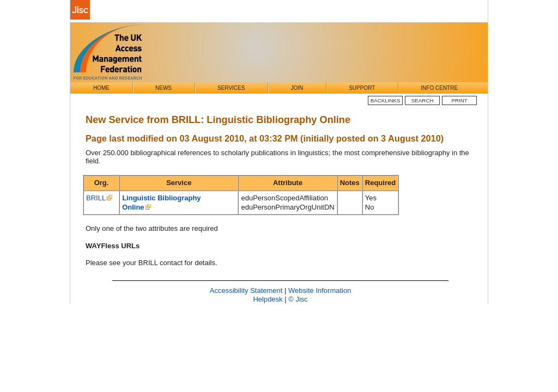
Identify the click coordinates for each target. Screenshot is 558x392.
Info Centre (439, 88)
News (163, 88)
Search (423, 100)
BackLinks (386, 100)
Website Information (320, 290)
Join (297, 88)
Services (231, 88)
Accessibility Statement (246, 290)
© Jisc (298, 299)
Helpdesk (268, 299)
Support (362, 88)
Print (460, 100)
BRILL (96, 198)
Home (101, 88)
